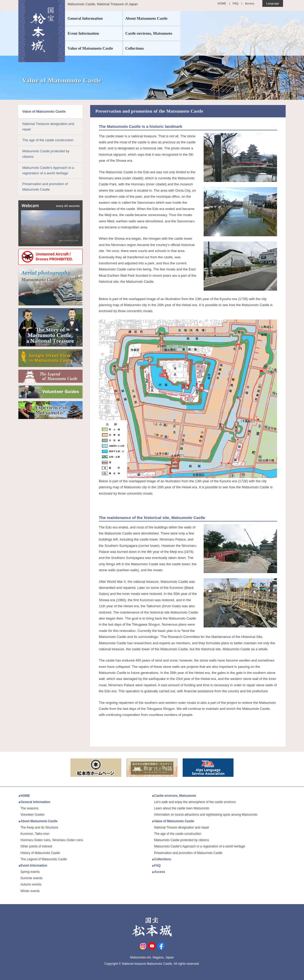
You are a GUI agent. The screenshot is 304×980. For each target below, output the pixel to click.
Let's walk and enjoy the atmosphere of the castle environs (195, 802)
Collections (135, 48)
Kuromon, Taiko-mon (35, 834)
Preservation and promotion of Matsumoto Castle (45, 187)
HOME (222, 3)
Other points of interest (36, 846)
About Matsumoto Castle (146, 18)
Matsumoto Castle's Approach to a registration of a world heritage (48, 170)
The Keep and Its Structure (39, 827)
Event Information (83, 33)
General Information (85, 18)
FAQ (236, 3)
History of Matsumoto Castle (40, 853)
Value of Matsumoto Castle (90, 48)
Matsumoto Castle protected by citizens (46, 154)
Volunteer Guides (32, 815)
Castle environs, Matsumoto (149, 33)
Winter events (30, 891)
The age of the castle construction (48, 140)
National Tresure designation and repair (182, 827)
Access (250, 3)
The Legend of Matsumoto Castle (44, 859)
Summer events (31, 878)
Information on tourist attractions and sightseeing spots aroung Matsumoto (206, 815)
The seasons (29, 808)
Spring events (30, 872)
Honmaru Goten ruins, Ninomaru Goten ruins (52, 840)
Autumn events (31, 884)
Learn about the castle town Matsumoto (182, 808)
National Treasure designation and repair (48, 127)
